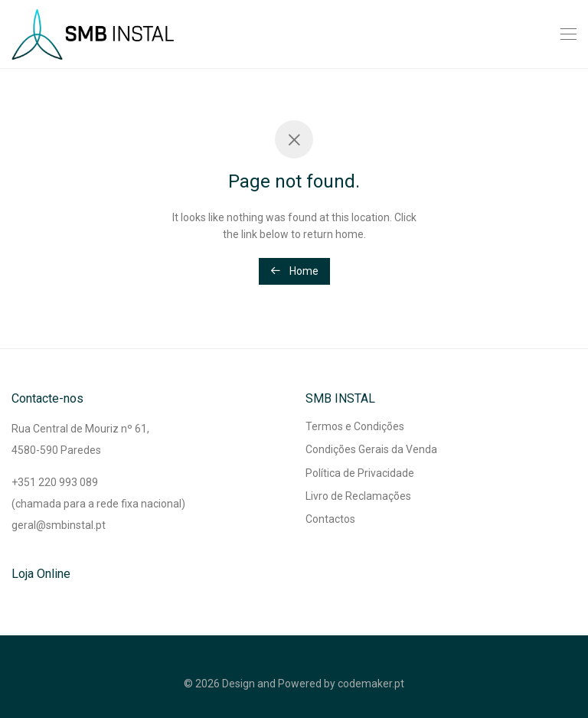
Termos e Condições (355, 426)
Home (294, 271)
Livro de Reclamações (358, 496)
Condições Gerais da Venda (371, 449)
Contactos (330, 519)
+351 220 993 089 (55, 482)
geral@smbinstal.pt (59, 525)
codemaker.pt (371, 684)
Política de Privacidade (360, 473)
